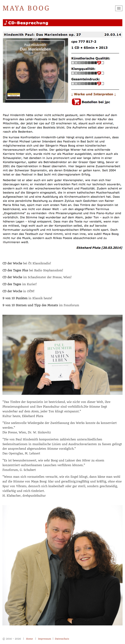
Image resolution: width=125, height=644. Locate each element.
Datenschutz (62, 639)
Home (29, 639)
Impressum (45, 639)
